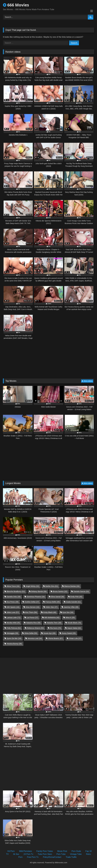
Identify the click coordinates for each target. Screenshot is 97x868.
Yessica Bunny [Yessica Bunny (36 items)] (14, 644)
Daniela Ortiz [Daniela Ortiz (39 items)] (14, 597)
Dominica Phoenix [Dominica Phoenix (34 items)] (36, 597)
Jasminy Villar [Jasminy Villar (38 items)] (71, 607)
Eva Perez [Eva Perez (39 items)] (13, 602)
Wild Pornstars (25, 851)
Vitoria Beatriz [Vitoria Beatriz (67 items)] (55, 638)
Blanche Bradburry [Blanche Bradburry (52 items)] (16, 591)
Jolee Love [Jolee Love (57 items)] (13, 612)
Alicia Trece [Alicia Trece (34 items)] (13, 586)
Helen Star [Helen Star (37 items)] (52, 607)
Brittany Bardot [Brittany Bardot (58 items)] (39, 591)
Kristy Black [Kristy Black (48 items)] (50, 612)
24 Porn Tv (28, 854)
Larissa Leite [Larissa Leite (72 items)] (13, 617)
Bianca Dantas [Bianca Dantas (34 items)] (72, 586)
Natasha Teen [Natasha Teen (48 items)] (54, 623)
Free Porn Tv (33, 857)
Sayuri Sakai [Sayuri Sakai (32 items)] (74, 628)
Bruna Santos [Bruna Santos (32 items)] (60, 591)
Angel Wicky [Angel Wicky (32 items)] (32, 586)
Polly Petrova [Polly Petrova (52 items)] (14, 628)
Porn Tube (61, 854)
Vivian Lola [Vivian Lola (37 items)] (75, 638)
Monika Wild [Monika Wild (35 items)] (13, 623)
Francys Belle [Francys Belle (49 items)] (53, 602)
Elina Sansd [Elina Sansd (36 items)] (57, 597)
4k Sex (16, 854)
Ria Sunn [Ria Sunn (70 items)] (56, 628)
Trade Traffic (71, 857)
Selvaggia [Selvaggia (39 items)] (12, 633)
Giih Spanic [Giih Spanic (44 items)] (13, 607)
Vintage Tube (76, 854)
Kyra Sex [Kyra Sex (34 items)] (68, 612)
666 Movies (16, 5)
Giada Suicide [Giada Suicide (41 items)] (73, 602)
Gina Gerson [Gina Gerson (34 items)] (32, 607)
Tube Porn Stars (45, 854)
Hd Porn (11, 851)
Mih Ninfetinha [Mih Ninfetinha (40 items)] (52, 617)
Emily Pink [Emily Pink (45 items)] (76, 597)
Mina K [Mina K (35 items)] (70, 617)
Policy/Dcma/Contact (52, 857)
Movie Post (62, 851)
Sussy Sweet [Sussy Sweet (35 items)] (69, 633)
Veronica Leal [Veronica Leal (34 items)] (35, 638)
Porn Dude (76, 851)
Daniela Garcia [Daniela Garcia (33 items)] (81, 591)
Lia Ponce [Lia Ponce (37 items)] (32, 617)
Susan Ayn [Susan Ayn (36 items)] (49, 633)
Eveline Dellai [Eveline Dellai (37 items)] (32, 602)
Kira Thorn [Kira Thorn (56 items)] (31, 612)
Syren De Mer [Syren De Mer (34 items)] (14, 638)
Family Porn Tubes (45, 851)
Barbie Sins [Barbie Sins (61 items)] (52, 586)
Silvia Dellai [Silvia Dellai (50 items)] (31, 633)
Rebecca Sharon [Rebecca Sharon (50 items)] (35, 628)
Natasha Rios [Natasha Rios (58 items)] (33, 623)
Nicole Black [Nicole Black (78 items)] (74, 623)
